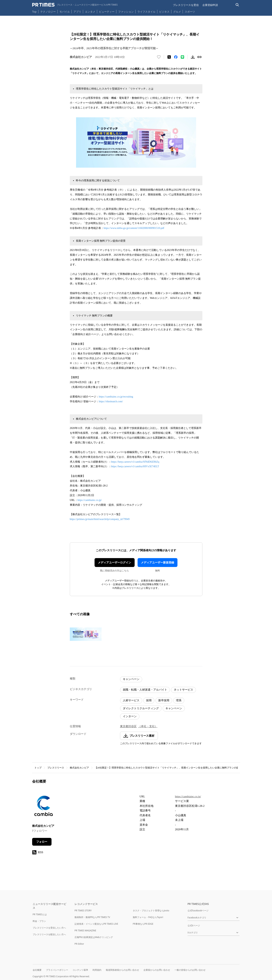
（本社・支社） (148, 726)
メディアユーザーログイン (114, 563)
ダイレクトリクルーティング (141, 708)
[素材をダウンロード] (193, 57)
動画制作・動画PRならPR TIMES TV (92, 917)
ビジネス (164, 12)
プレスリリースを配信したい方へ (49, 934)
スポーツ (190, 12)
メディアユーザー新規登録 (158, 563)
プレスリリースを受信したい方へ (49, 928)
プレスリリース (56, 768)
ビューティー (107, 12)
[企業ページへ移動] (44, 807)
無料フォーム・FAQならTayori (148, 917)
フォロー (42, 842)
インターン (130, 716)
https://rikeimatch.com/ (111, 401)
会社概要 (37, 970)
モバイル (65, 12)
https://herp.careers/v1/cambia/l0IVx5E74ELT (135, 466)
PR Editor (79, 944)
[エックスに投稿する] (169, 57)
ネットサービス (183, 690)
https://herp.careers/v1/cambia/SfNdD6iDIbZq (135, 462)
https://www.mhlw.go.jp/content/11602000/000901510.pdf (134, 228)
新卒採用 (164, 700)
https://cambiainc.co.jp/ (90, 500)
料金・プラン (39, 921)
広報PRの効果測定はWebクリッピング (94, 937)
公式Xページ (194, 926)
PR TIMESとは (40, 914)
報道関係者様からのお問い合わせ (122, 970)
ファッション (126, 12)
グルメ (177, 12)
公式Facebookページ (198, 911)
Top (34, 12)
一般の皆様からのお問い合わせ (190, 970)
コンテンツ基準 (80, 970)
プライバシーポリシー (57, 970)
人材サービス (131, 700)
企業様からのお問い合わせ (157, 970)
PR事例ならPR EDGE (143, 924)
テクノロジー (48, 12)
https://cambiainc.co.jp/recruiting (116, 397)
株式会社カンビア (79, 768)
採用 (149, 700)
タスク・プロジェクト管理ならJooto (151, 911)
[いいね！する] (159, 57)
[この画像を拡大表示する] (86, 634)
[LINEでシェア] (182, 57)
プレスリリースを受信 (186, 5)
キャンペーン (131, 679)
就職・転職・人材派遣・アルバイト (145, 690)
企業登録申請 (210, 5)
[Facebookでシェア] (176, 57)
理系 (179, 700)
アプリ (77, 12)
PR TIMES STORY (83, 911)
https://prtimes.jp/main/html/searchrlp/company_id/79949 (100, 519)
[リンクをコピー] (199, 57)
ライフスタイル (146, 12)
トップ (38, 768)
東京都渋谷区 (128, 726)
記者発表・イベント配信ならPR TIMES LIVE (96, 924)
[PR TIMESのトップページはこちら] (75, 5)
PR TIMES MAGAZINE (85, 931)
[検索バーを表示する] (237, 5)
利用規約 (97, 970)
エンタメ (90, 12)
